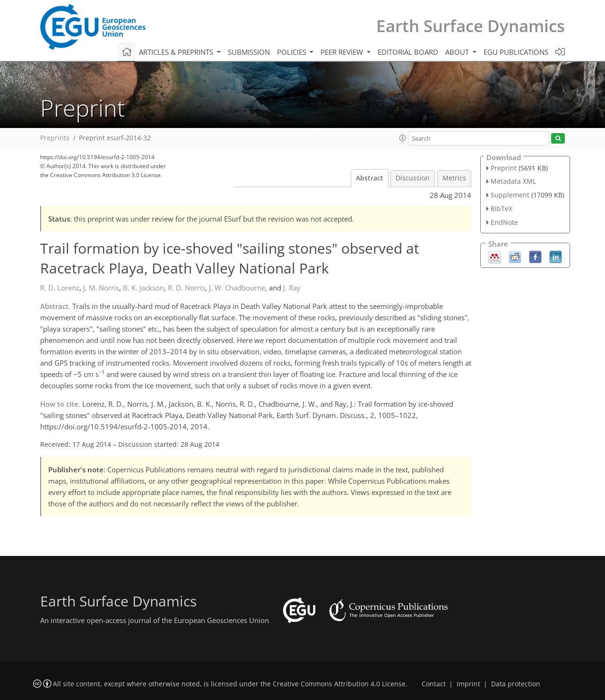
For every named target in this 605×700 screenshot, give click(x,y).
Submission (249, 52)
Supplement (510, 195)
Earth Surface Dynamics (471, 26)
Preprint (504, 168)
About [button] (458, 52)
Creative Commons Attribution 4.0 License (339, 684)
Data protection (516, 684)
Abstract (370, 178)
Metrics (454, 178)
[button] (403, 138)
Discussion (413, 178)
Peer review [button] (343, 52)
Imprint (468, 684)
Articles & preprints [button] (177, 52)
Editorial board (408, 52)
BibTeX (501, 209)
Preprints (55, 138)
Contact (434, 684)
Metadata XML (513, 181)
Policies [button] (293, 52)
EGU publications (516, 52)
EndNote (504, 222)
